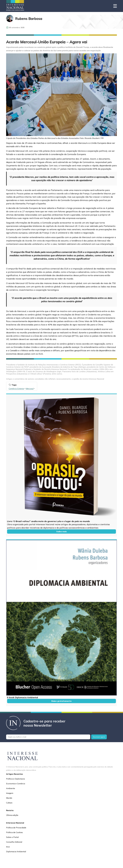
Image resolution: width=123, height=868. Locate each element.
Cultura (9, 803)
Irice (8, 847)
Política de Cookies (14, 832)
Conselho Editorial (14, 842)
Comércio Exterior (16, 389)
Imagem (10, 793)
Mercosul (30, 389)
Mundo (9, 798)
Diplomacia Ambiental (16, 851)
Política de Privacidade (16, 828)
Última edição (12, 815)
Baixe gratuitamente (61, 701)
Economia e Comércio (16, 784)
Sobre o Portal (12, 837)
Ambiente (11, 788)
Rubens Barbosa (29, 19)
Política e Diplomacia (15, 779)
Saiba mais (62, 531)
